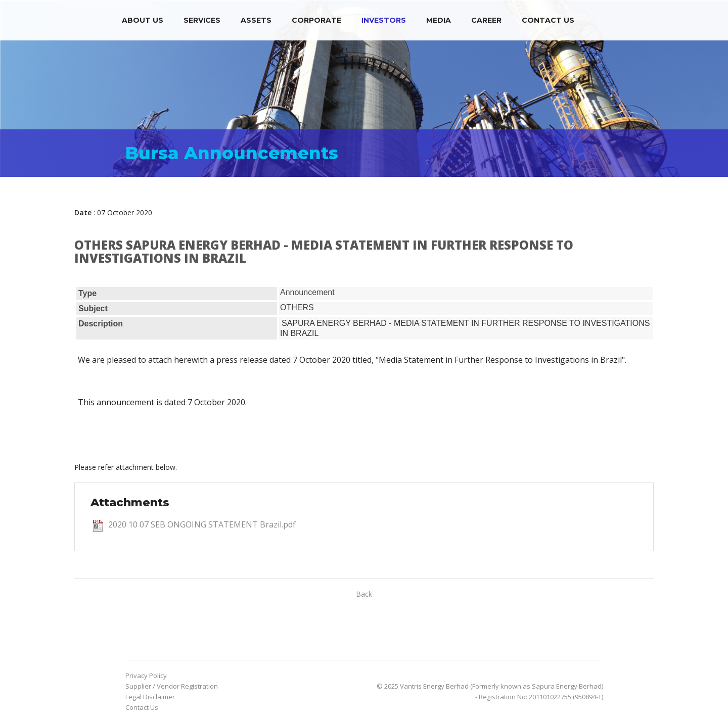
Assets (256, 20)
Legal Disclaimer (150, 697)
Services (202, 20)
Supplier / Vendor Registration (172, 686)
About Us (143, 20)
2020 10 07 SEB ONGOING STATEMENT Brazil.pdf (202, 524)
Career (486, 20)
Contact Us (548, 20)
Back (364, 594)
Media (439, 20)
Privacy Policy (146, 676)
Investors (384, 20)
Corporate (316, 20)
